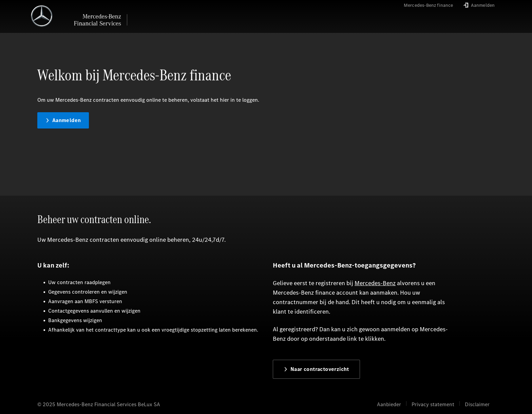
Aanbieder (389, 404)
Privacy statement (433, 404)
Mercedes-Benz (375, 283)
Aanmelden (63, 120)
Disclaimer (477, 404)
